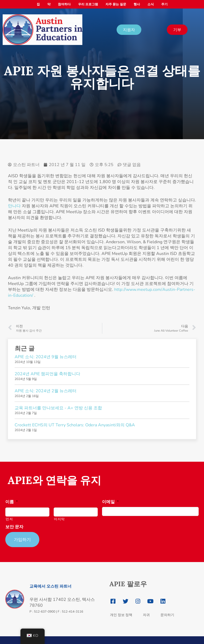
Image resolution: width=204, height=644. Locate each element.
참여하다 (64, 4)
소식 (151, 4)
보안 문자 (14, 527)
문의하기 (167, 612)
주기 (164, 4)
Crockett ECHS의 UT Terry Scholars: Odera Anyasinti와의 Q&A (75, 425)
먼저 (9, 519)
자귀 (146, 612)
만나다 (14, 206)
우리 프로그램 (88, 4)
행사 (137, 4)
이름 (12, 502)
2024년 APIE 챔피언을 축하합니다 (47, 374)
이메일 (110, 502)
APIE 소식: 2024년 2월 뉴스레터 (46, 391)
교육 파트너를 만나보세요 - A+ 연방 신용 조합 (58, 408)
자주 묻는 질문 (116, 4)
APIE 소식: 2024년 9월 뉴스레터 (46, 357)
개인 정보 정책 (121, 612)
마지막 (59, 519)
